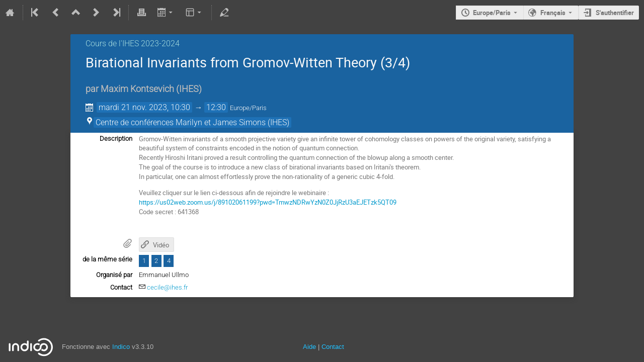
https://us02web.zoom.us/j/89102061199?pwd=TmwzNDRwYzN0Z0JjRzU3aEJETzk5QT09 (268, 202)
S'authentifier (615, 13)
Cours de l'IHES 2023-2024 (133, 43)
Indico (121, 347)
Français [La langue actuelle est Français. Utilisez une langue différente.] (553, 13)
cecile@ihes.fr (167, 287)
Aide (309, 347)
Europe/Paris (492, 13)
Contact (333, 347)
